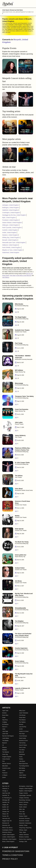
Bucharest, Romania (24, 818)
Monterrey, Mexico (7, 832)
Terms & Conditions (13, 855)
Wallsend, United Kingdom (10, 245)
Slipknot (21, 773)
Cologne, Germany (24, 798)
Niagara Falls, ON (7, 821)
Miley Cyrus (22, 711)
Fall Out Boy (22, 743)
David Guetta (23, 738)
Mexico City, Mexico (7, 828)
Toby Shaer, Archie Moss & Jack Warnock (20, 276)
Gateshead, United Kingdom (11, 252)
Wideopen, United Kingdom (10, 225)
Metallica (5, 750)
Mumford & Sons (23, 741)
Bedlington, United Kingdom (11, 208)
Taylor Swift (5, 711)
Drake (4, 718)
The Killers (22, 750)
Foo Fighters (22, 722)
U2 (3, 745)
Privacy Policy (10, 859)
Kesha (21, 757)
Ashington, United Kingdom (10, 205)
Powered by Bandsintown (16, 851)
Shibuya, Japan (23, 830)
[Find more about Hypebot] (18, 4)
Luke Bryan (22, 761)
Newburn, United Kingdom (10, 235)
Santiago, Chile (23, 842)
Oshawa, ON (6, 812)
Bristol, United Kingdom (8, 842)
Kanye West (22, 718)
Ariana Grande (6, 759)
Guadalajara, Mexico (8, 830)
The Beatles (5, 741)
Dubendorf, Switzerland (25, 823)
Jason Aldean (23, 775)
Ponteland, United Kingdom (10, 220)
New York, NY (6, 786)
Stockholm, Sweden (24, 821)
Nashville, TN (6, 795)
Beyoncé (5, 743)
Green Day (5, 754)
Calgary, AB (5, 805)
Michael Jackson (7, 764)
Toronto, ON (5, 816)
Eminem (4, 713)
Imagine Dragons (7, 757)
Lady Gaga (5, 731)
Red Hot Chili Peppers (8, 736)
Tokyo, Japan (23, 832)
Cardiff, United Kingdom (8, 835)
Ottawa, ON (5, 814)
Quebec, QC (6, 807)
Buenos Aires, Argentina (25, 839)
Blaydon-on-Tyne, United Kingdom (13, 250)
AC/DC (21, 729)
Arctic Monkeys (23, 736)
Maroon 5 (5, 727)
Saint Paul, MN (6, 793)
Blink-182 (22, 752)
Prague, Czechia (23, 793)
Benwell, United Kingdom (10, 240)
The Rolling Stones (24, 766)
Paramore (5, 773)
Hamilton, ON (6, 802)
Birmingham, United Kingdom (26, 786)
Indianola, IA (6, 789)
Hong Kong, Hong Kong (25, 828)
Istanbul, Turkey (23, 825)
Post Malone (22, 720)
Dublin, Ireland (23, 807)
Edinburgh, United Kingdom (9, 839)
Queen (4, 777)
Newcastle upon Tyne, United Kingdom (14, 243)
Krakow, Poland (23, 816)
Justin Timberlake (24, 713)
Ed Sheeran (5, 724)
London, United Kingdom (9, 837)
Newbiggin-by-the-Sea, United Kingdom (14, 215)
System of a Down (24, 731)
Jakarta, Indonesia (24, 835)
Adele (4, 729)
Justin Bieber (6, 738)
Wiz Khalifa (22, 770)
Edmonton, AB (6, 825)
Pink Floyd (22, 734)
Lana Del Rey (23, 727)
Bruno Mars (5, 715)
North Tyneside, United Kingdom (12, 228)
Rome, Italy (22, 814)
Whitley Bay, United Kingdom (11, 238)
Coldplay (5, 722)
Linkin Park (5, 734)
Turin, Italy (22, 812)
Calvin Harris (23, 777)
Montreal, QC (6, 823)
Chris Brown (22, 715)
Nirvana (21, 724)
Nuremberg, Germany (25, 800)
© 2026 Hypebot (10, 847)
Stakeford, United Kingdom (10, 210)
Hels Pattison (6, 277)
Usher (4, 770)
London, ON (5, 809)
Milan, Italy (22, 809)
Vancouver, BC (6, 818)
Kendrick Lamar (6, 768)
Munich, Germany (24, 802)
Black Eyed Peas (24, 764)
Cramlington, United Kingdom (11, 213)
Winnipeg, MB (6, 800)
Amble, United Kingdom (9, 233)
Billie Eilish (5, 766)
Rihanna (4, 747)
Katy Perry (5, 720)
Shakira (21, 759)
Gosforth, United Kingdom (10, 230)
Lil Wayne (5, 775)
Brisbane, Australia (24, 837)
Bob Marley (22, 768)
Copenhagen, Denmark (25, 795)
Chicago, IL (5, 791)
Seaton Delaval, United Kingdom (12, 223)
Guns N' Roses (23, 745)
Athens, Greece (23, 805)
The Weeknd (6, 752)
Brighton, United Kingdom (26, 791)
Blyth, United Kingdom (9, 218)
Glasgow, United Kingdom (26, 789)
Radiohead (22, 754)
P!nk (3, 761)
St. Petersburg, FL (7, 798)
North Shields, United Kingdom (11, 247)
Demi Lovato (22, 747)
